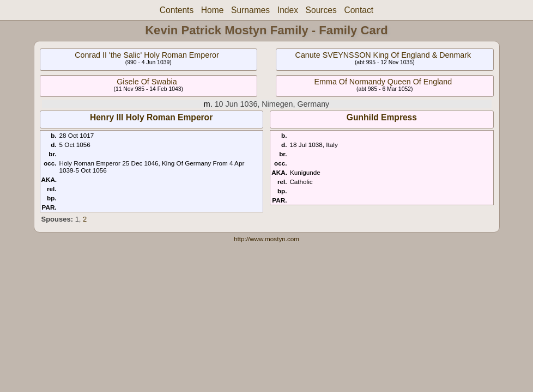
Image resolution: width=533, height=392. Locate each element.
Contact (359, 10)
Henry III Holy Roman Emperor (151, 117)
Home (213, 10)
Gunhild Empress (382, 117)
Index (288, 10)
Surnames (250, 10)
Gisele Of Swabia (147, 82)
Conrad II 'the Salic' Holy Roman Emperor (147, 55)
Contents (177, 10)
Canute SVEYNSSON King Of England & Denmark (383, 55)
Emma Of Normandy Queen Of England (383, 82)
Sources (321, 10)
